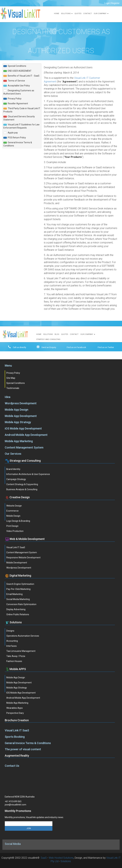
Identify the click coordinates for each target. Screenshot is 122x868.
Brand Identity (13, 469)
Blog (57, 334)
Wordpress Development (21, 403)
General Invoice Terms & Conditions (28, 743)
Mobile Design (13, 516)
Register (115, 3)
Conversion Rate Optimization (21, 604)
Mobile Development (17, 563)
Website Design (14, 506)
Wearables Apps (15, 708)
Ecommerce (12, 511)
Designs (10, 631)
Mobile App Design (17, 410)
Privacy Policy (13, 373)
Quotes (78, 14)
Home (57, 14)
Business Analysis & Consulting (22, 489)
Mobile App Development (21, 416)
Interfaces (12, 646)
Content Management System (24, 447)
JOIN (29, 828)
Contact (88, 14)
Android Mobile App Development (26, 435)
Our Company (101, 14)
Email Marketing (14, 594)
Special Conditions (16, 383)
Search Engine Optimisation (20, 584)
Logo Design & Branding (18, 521)
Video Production (15, 531)
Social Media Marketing (18, 599)
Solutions (67, 14)
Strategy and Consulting (48, 339)
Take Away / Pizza (16, 656)
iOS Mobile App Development (23, 428)
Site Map (11, 378)
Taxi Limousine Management (21, 651)
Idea (8, 397)
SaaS (44, 858)
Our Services (13, 454)
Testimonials (13, 388)
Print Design (12, 526)
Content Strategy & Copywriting (22, 484)
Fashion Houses (14, 661)
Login (107, 3)
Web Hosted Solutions (61, 858)
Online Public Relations (18, 614)
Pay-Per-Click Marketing (18, 589)
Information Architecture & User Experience (28, 474)
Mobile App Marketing (19, 441)
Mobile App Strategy (18, 422)
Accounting (12, 641)
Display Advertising (16, 609)
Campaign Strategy (16, 479)
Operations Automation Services (23, 636)
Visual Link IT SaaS (16, 547)
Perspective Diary (15, 713)
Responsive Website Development (23, 558)
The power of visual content (23, 749)
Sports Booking (15, 737)
